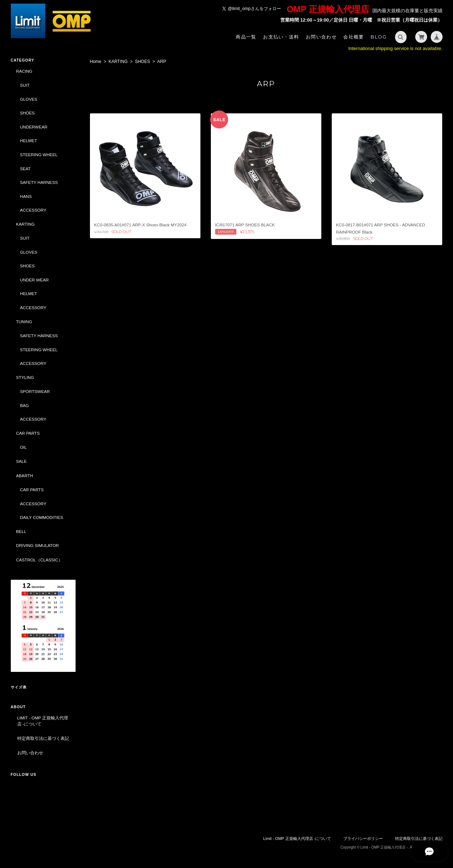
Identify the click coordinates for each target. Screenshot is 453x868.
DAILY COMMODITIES (42, 517)
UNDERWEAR (34, 127)
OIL (24, 447)
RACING (24, 71)
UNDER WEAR (35, 280)
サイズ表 (19, 687)
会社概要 (354, 37)
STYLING (25, 377)
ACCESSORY (33, 210)
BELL (21, 531)
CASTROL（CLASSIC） (39, 560)
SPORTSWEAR (35, 391)
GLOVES (29, 99)
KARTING (118, 62)
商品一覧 (246, 37)
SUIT (25, 85)
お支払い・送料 (281, 37)
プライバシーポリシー (363, 838)
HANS (26, 196)
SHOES (142, 62)
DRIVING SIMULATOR (38, 545)
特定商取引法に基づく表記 (43, 738)
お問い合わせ (321, 37)
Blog (379, 37)
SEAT (26, 169)
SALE (22, 461)
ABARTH (25, 476)
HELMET (29, 141)
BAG (25, 405)
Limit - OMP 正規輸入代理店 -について (43, 721)
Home (96, 62)
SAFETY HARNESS (39, 182)
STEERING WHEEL (39, 155)
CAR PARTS (28, 433)
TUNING (24, 322)
